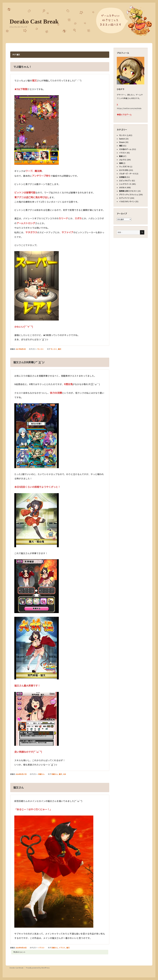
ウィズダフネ (124, 167)
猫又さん (19, 787)
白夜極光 (123, 177)
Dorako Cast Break (34, 21)
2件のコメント (20, 952)
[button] (37, 130)
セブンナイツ (124, 198)
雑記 (121, 146)
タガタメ (123, 187)
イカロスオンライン (127, 201)
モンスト (40, 349)
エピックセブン (125, 181)
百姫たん (41, 774)
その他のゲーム (125, 149)
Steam (122, 142)
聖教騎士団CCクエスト (128, 191)
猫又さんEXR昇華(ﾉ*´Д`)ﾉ (29, 362)
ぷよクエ (123, 160)
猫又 (60, 349)
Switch (122, 139)
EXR (65, 774)
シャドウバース (125, 184)
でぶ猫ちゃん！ (22, 67)
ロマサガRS (124, 170)
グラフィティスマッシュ (129, 195)
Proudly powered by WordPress (38, 968)
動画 (121, 156)
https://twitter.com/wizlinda (129, 108)
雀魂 (121, 163)
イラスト (41, 948)
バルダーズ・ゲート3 (127, 174)
